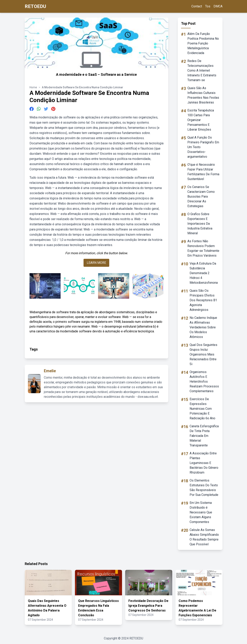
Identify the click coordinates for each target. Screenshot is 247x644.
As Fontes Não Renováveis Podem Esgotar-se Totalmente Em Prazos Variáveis (203, 248)
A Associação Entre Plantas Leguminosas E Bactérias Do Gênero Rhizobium (204, 463)
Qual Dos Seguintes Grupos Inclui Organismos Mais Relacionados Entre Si (203, 354)
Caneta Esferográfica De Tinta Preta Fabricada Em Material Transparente (204, 436)
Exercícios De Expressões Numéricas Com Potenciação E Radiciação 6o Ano (202, 409)
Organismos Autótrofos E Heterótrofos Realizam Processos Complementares (204, 382)
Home (33, 87)
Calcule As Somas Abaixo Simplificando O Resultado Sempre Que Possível (204, 537)
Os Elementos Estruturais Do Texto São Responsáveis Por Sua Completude (204, 488)
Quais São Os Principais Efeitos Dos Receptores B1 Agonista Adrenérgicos (203, 300)
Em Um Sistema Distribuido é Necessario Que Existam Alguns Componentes (201, 512)
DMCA (218, 6)
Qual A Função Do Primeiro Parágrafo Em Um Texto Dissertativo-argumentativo (203, 147)
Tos (208, 6)
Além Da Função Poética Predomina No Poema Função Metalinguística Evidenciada (203, 43)
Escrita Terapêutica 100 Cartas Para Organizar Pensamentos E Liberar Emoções (201, 120)
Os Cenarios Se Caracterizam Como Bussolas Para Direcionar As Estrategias (201, 196)
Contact (197, 6)
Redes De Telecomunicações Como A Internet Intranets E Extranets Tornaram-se (202, 70)
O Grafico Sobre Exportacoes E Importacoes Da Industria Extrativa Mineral (200, 224)
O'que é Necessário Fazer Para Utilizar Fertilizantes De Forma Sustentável (203, 172)
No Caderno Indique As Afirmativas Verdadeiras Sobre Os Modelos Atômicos (203, 327)
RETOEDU (35, 6)
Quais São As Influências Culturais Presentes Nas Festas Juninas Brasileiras (203, 95)
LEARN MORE (96, 263)
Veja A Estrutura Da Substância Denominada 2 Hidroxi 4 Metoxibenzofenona (204, 273)
